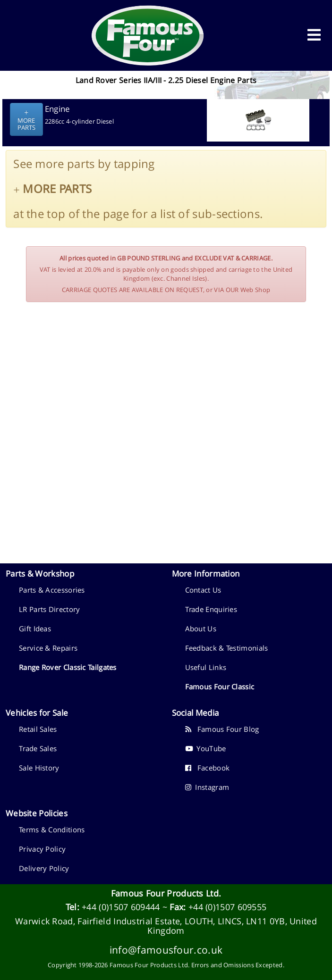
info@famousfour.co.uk (166, 950)
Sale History (39, 768)
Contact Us (203, 590)
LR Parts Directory (49, 609)
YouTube (206, 748)
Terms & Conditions (52, 829)
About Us (201, 628)
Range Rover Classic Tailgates (68, 667)
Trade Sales (38, 748)
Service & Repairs (48, 648)
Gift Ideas (35, 628)
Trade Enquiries (211, 609)
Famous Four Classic (220, 687)
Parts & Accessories (52, 590)
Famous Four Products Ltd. (166, 893)
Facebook (208, 768)
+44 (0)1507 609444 (121, 907)
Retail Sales (38, 729)
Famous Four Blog (222, 729)
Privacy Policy (42, 849)
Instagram (207, 787)
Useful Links (206, 667)
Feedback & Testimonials (227, 648)
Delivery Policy (44, 868)
